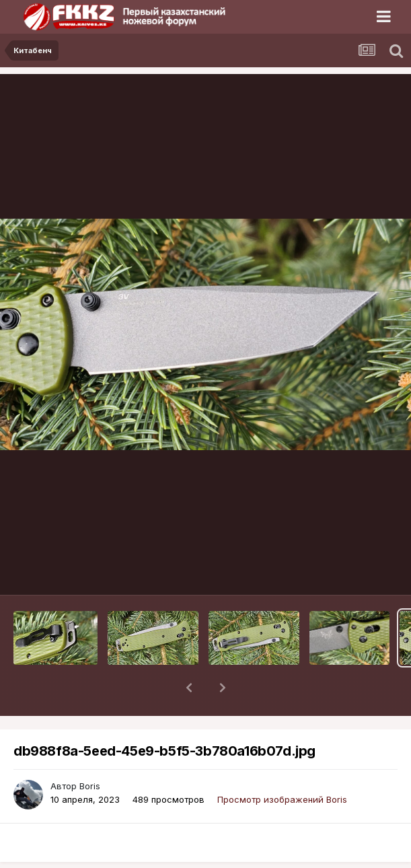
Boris (90, 751)
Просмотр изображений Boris (282, 764)
